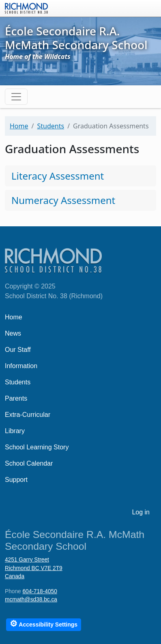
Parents (16, 398)
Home (19, 126)
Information (21, 366)
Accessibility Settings (44, 623)
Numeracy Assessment (63, 200)
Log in (141, 512)
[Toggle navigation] (16, 97)
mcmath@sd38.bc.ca (31, 600)
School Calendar (29, 463)
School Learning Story (37, 447)
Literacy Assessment (58, 176)
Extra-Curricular (28, 415)
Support (16, 480)
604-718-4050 (40, 591)
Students (50, 126)
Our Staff (18, 350)
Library (15, 431)
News (13, 333)
